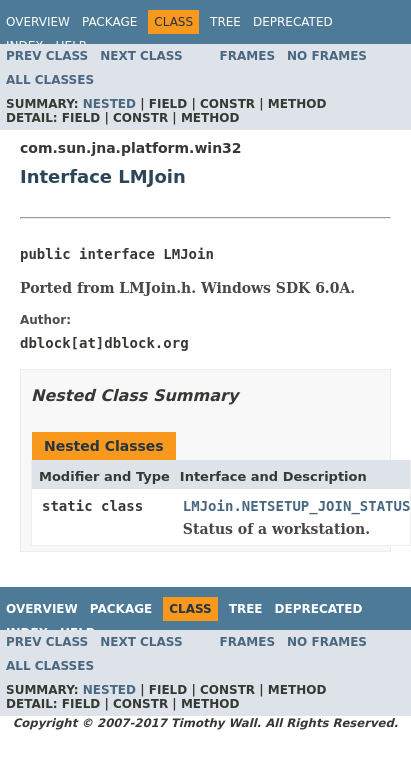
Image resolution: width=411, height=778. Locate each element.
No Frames (327, 56)
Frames (248, 56)
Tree (225, 22)
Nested (109, 104)
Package (109, 22)
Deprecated (293, 22)
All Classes (50, 80)
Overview (38, 22)
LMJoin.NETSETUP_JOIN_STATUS (297, 506)
